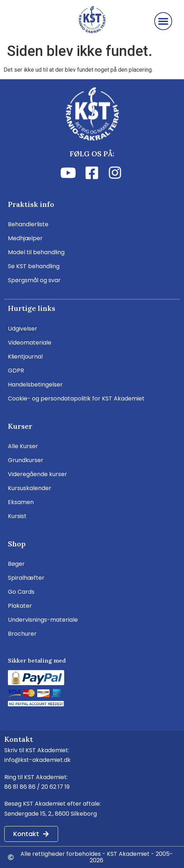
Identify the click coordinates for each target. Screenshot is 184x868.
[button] (163, 21)
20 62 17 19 (55, 787)
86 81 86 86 (20, 787)
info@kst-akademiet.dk (37, 760)
